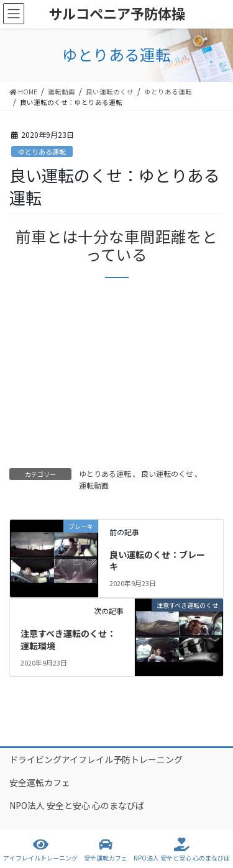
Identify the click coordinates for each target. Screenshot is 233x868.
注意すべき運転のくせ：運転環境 (68, 640)
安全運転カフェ (40, 782)
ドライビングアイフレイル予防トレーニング (96, 759)
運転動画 (94, 485)
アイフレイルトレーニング (40, 850)
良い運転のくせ (167, 473)
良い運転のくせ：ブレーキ (157, 561)
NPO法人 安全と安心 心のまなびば (77, 805)
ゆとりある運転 (42, 151)
